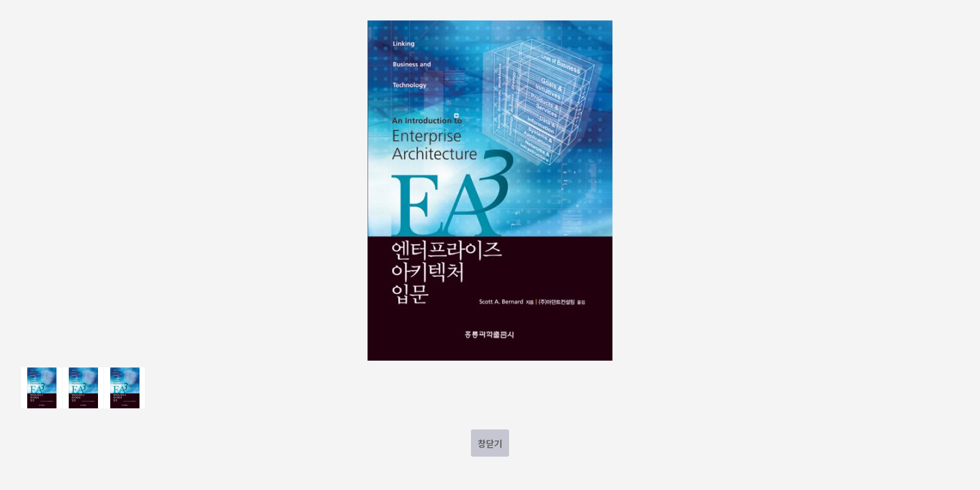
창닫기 (490, 443)
